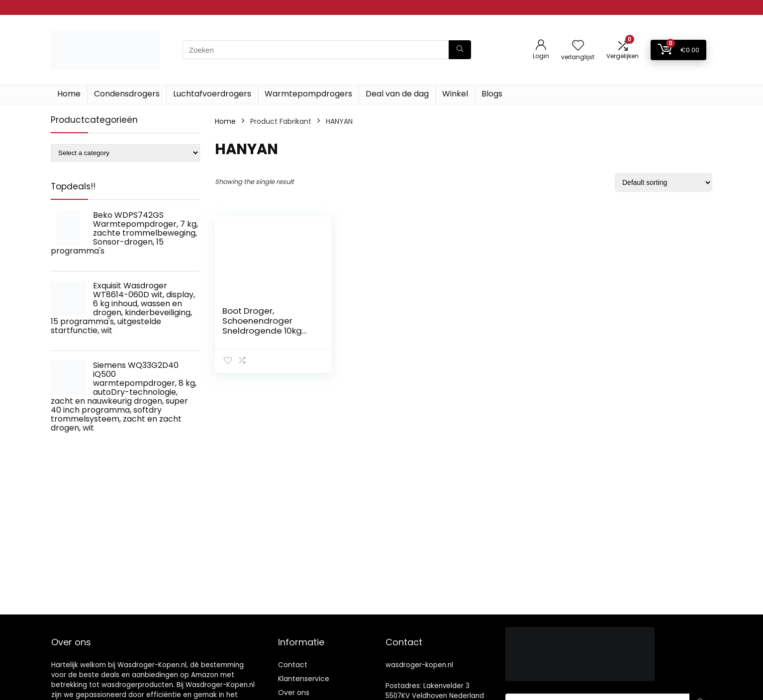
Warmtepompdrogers (308, 94)
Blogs (492, 94)
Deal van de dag (397, 94)
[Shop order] (664, 182)
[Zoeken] (460, 50)
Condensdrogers (127, 94)
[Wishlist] (578, 46)
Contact (293, 665)
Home (69, 94)
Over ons (294, 693)
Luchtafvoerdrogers (212, 94)
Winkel (455, 94)
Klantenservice (304, 679)
